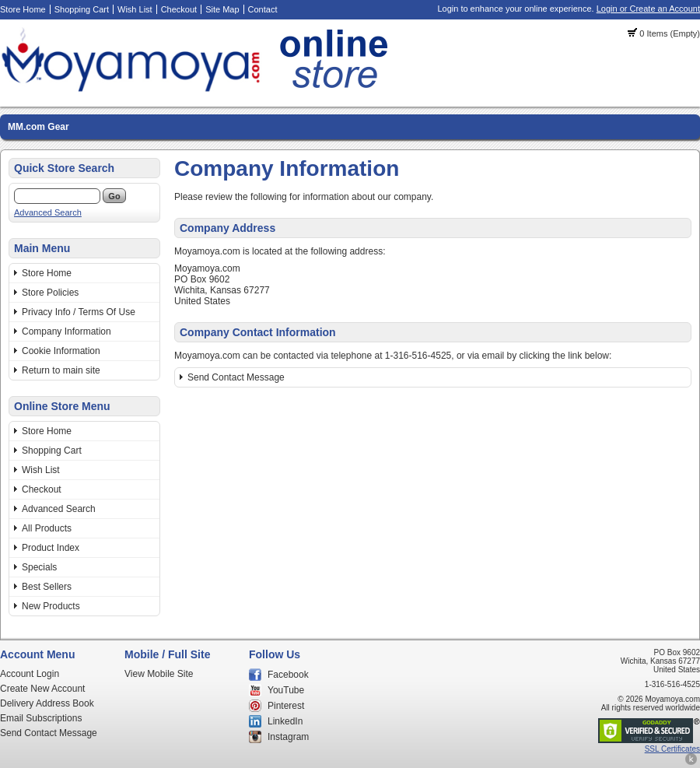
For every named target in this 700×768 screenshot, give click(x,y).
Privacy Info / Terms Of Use (79, 312)
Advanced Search (48, 212)
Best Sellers (47, 587)
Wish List (135, 9)
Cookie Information (61, 351)
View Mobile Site (159, 674)
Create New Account (42, 689)
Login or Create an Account (648, 9)
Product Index (51, 548)
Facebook (288, 675)
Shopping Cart (82, 9)
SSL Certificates (672, 749)
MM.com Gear (38, 127)
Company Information (66, 331)
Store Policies (50, 293)
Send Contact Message (236, 377)
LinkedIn (285, 721)
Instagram (288, 737)
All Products (47, 528)
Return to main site (61, 370)
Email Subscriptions (41, 718)
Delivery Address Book (47, 703)
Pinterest (286, 706)
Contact (263, 9)
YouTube (286, 690)
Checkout (179, 9)
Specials (39, 567)
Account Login (30, 674)
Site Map (222, 9)
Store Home (23, 9)
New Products (51, 606)
